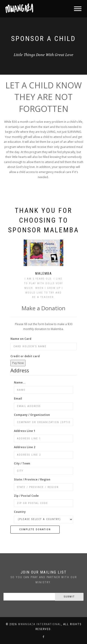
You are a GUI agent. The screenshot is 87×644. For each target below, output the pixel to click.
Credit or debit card (25, 356)
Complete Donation (35, 529)
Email (18, 399)
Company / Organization (32, 415)
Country (20, 512)
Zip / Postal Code (26, 496)
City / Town (22, 463)
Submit (69, 597)
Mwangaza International (40, 624)
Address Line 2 (25, 447)
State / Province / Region (32, 479)
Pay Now (18, 363)
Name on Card (21, 339)
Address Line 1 (25, 431)
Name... (20, 382)
